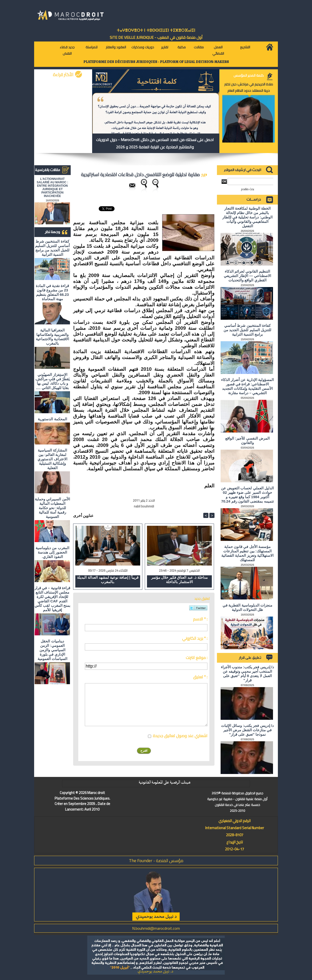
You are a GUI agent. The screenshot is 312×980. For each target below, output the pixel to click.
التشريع (245, 47)
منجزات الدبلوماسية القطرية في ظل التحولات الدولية (247, 607)
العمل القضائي (218, 50)
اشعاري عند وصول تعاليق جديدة (180, 736)
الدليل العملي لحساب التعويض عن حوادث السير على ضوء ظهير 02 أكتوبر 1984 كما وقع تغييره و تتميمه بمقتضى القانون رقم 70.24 (247, 495)
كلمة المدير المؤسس (249, 75)
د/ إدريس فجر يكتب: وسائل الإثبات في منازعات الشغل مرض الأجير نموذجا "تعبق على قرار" (247, 730)
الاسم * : (200, 619)
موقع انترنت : (197, 658)
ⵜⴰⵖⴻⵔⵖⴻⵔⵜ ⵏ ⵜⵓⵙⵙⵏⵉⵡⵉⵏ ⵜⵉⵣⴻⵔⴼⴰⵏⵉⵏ (156, 30)
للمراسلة (92, 47)
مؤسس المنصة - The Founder (156, 861)
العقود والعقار (116, 47)
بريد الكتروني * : (195, 638)
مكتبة (182, 47)
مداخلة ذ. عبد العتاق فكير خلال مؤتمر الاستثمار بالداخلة (179, 580)
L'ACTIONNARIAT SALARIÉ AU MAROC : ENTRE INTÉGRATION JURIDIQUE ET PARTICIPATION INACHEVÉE (53, 187)
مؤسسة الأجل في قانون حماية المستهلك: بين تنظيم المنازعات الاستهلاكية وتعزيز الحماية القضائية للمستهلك (248, 553)
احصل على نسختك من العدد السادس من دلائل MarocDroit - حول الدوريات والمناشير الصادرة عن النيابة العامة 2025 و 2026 (155, 143)
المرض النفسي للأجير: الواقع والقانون (247, 440)
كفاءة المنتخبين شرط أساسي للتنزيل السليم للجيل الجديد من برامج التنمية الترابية (52, 248)
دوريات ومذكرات (143, 47)
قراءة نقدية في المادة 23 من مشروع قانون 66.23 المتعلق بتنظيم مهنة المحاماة (53, 292)
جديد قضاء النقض (67, 50)
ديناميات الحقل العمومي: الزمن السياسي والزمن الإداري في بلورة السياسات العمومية (52, 650)
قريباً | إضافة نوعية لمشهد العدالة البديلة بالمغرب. (108, 580)
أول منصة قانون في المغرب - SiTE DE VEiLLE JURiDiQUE (156, 37)
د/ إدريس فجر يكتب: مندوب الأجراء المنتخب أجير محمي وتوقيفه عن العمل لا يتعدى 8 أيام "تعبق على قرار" (247, 674)
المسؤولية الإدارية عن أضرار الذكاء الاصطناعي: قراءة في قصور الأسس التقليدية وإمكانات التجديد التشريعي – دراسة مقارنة (247, 386)
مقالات (199, 47)
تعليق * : (200, 677)
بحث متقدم (248, 189)
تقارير (165, 47)
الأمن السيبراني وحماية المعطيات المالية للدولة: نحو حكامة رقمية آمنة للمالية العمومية (52, 508)
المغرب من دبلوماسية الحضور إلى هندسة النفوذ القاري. (52, 552)
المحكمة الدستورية (52, 419)
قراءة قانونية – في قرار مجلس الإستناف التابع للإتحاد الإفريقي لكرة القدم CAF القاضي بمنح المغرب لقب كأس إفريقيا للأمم (52, 599)
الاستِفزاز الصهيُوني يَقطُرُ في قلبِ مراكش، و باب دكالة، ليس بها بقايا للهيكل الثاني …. (53, 381)
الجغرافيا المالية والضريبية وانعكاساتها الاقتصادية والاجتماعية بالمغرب (52, 337)
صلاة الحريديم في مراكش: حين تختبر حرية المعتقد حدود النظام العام (249, 87)
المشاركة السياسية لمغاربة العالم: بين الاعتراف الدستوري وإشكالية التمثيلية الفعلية (52, 459)
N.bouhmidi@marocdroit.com (156, 928)
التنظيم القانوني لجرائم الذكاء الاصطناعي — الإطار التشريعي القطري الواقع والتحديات (247, 276)
